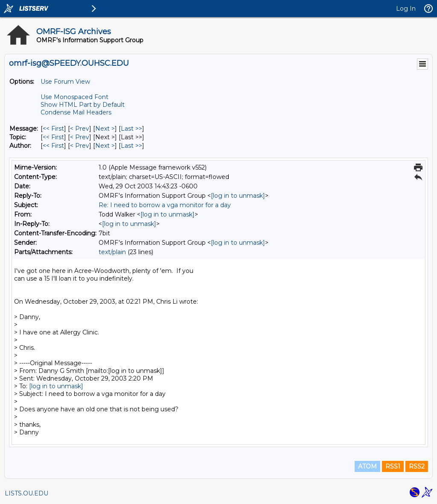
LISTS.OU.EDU (26, 493)
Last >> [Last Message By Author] (131, 146)
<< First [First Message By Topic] (53, 137)
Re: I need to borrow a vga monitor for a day (165, 205)
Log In (406, 9)
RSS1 (393, 466)
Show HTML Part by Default (83, 105)
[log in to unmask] (238, 196)
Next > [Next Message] (105, 129)
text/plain (112, 252)
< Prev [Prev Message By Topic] (80, 137)
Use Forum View (65, 82)
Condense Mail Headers (76, 112)
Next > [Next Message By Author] (105, 146)
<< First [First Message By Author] (53, 146)
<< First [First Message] (53, 129)
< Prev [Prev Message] (80, 129)
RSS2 (417, 466)
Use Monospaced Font (74, 97)
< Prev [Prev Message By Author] (80, 146)
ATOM (367, 466)
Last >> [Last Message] (131, 129)
